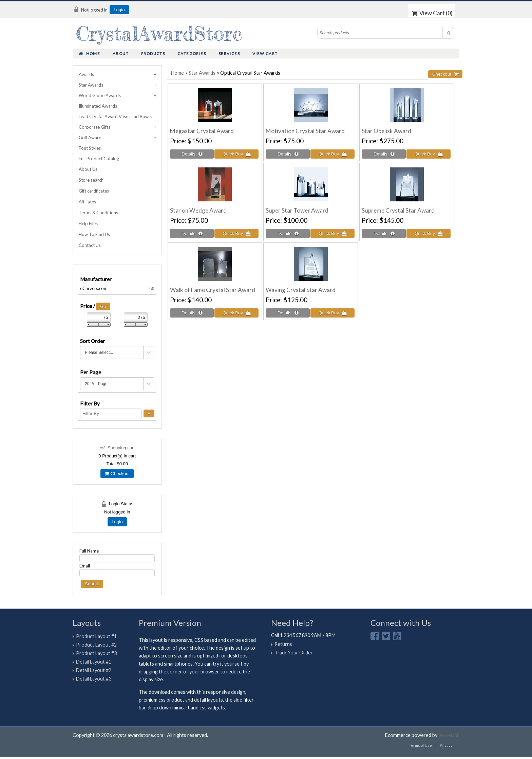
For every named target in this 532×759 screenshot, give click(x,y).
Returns (283, 644)
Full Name (89, 551)
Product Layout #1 (96, 636)
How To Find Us (94, 234)
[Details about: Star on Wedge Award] (192, 233)
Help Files (88, 223)
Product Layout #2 (96, 645)
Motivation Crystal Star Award (305, 131)
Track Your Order (294, 653)
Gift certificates (94, 191)
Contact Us (90, 245)
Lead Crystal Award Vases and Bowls (115, 116)
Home (89, 54)
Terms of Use (420, 745)
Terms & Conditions (98, 213)
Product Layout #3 (96, 653)
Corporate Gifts (94, 127)
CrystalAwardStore (159, 33)
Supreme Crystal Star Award (398, 210)
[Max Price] (136, 317)
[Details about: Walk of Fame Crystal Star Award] (192, 313)
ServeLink (449, 735)
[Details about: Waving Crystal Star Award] (288, 313)
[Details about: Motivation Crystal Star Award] (288, 154)
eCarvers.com (117, 288)
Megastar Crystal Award (202, 131)
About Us (88, 169)
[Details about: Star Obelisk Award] (384, 154)
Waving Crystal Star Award (301, 290)
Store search (91, 180)
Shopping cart (121, 448)
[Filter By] (111, 413)
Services (229, 53)
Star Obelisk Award (386, 131)
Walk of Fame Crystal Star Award (213, 290)
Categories (192, 53)
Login (119, 10)
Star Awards (202, 73)
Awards (86, 74)
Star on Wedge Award (198, 210)
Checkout (117, 474)
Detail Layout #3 (94, 679)
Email (85, 566)
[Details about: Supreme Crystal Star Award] (384, 233)
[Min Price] (99, 317)
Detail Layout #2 (94, 670)
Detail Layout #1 (94, 662)
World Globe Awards (100, 95)
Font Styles (90, 148)
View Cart (265, 53)
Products (153, 53)
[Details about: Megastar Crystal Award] (192, 154)
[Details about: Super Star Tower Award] (288, 233)
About (121, 53)
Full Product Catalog (99, 159)
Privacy (446, 745)
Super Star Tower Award (297, 210)
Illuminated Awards (98, 106)
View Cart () (432, 13)
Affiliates (87, 202)
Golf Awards (91, 138)
